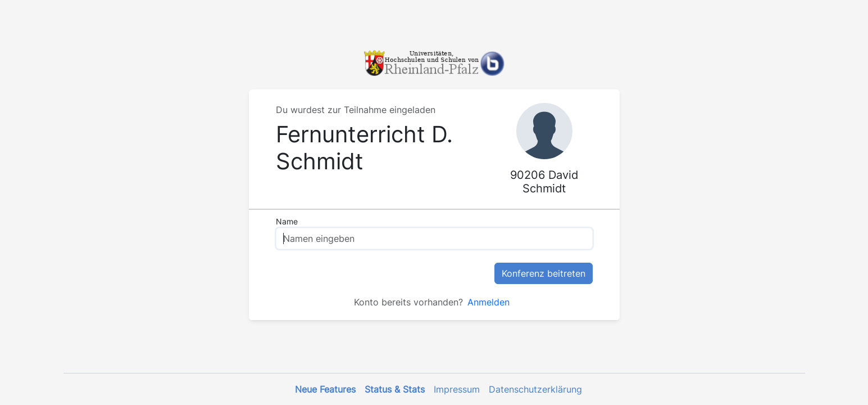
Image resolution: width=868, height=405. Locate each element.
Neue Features (325, 389)
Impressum (457, 389)
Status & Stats (395, 389)
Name (287, 221)
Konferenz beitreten (544, 273)
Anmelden (488, 302)
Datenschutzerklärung (535, 389)
